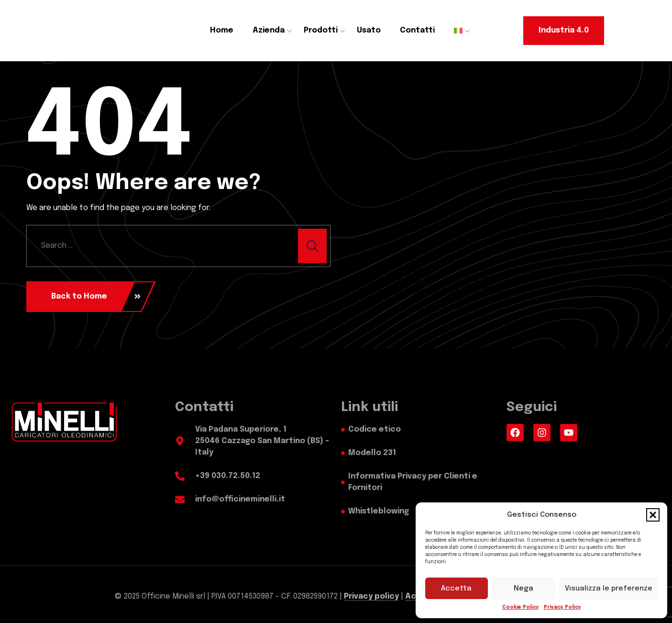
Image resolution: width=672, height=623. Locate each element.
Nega (523, 589)
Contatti (417, 30)
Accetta (456, 589)
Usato (369, 30)
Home (222, 30)
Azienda (269, 30)
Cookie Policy (521, 607)
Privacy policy (371, 596)
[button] (653, 515)
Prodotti (321, 30)
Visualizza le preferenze (609, 589)
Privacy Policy (562, 607)
